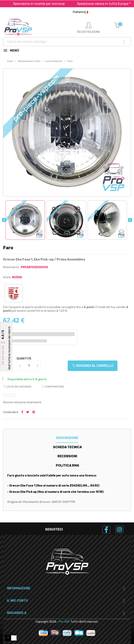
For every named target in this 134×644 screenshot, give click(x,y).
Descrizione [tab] (67, 438)
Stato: (7, 277)
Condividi (22, 412)
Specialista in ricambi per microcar (45, 4)
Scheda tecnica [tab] (67, 447)
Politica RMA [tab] (67, 465)
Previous (4, 220)
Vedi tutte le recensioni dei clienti (9, 348)
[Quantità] (29, 366)
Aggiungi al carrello (93, 366)
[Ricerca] (67, 42)
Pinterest (34, 412)
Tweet (28, 412)
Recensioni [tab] (67, 456)
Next (130, 220)
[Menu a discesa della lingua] (82, 12)
